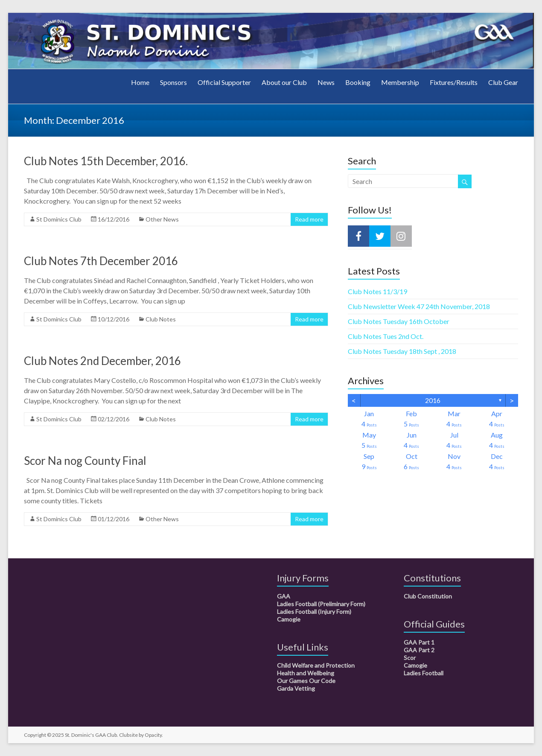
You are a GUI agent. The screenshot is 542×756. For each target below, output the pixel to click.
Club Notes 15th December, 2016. (106, 161)
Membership (400, 82)
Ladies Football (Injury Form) (314, 612)
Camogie (289, 619)
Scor (410, 658)
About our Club (284, 82)
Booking (358, 82)
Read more (309, 219)
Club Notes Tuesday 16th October (399, 321)
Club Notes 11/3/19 (377, 291)
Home (140, 82)
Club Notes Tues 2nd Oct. (386, 336)
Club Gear (503, 82)
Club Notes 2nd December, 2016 (102, 361)
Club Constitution (428, 596)
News (326, 82)
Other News (162, 219)
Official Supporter (224, 82)
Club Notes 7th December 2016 (101, 261)
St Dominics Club (59, 219)
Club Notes (161, 319)
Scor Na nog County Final (85, 461)
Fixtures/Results (454, 82)
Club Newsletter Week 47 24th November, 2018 (419, 306)
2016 (433, 400)
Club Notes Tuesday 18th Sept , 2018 (402, 351)
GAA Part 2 (419, 650)
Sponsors (173, 82)
